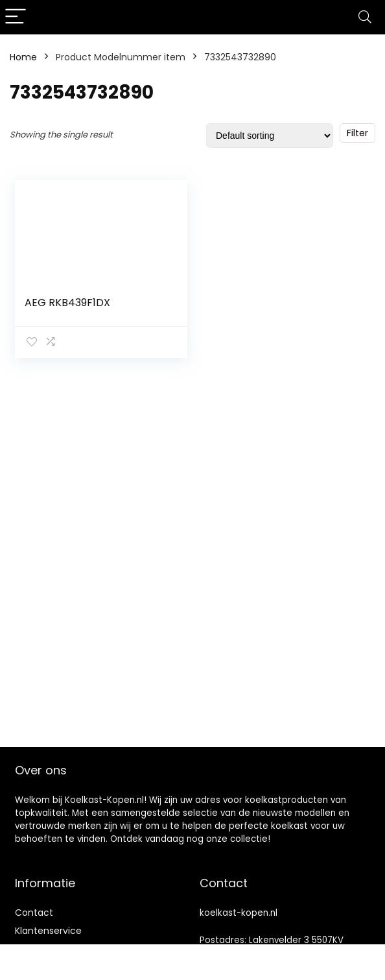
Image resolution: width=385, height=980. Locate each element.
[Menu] (16, 17)
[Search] (365, 17)
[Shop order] (270, 136)
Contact (34, 913)
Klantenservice (48, 931)
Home (23, 57)
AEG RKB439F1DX (67, 303)
